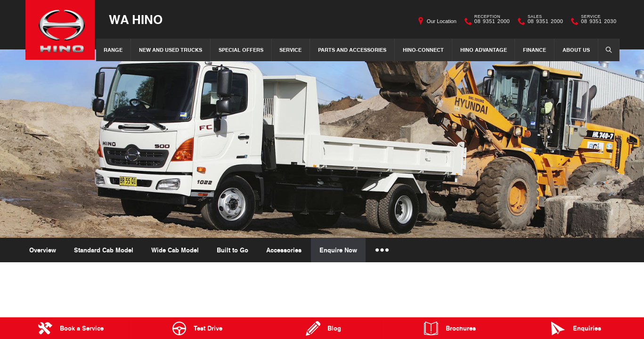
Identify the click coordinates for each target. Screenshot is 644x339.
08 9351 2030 (596, 21)
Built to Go (232, 250)
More (381, 250)
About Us (576, 50)
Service (290, 50)
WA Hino (137, 20)
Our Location (442, 21)
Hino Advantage (484, 50)
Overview (43, 250)
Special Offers (241, 50)
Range (113, 50)
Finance (534, 50)
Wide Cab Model (175, 250)
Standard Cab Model (104, 250)
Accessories (284, 250)
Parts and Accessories (352, 50)
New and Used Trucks (171, 50)
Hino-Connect (423, 50)
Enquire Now (338, 250)
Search (606, 49)
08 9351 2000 (490, 21)
